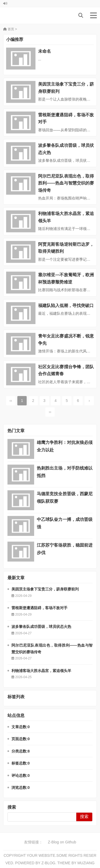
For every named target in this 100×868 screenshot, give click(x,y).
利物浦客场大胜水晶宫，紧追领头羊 (41, 671)
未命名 (45, 51)
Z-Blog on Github (62, 842)
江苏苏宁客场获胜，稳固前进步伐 (65, 549)
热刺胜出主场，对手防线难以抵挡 (65, 472)
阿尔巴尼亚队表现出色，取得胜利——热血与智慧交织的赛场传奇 (66, 183)
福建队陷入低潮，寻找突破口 (66, 306)
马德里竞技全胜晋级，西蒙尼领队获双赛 (65, 498)
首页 (9, 29)
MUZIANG (86, 863)
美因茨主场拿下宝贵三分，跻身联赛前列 (45, 589)
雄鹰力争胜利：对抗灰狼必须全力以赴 (65, 446)
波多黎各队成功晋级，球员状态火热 (41, 627)
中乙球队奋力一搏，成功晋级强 (65, 523)
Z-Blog (48, 863)
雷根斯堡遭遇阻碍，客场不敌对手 (39, 608)
